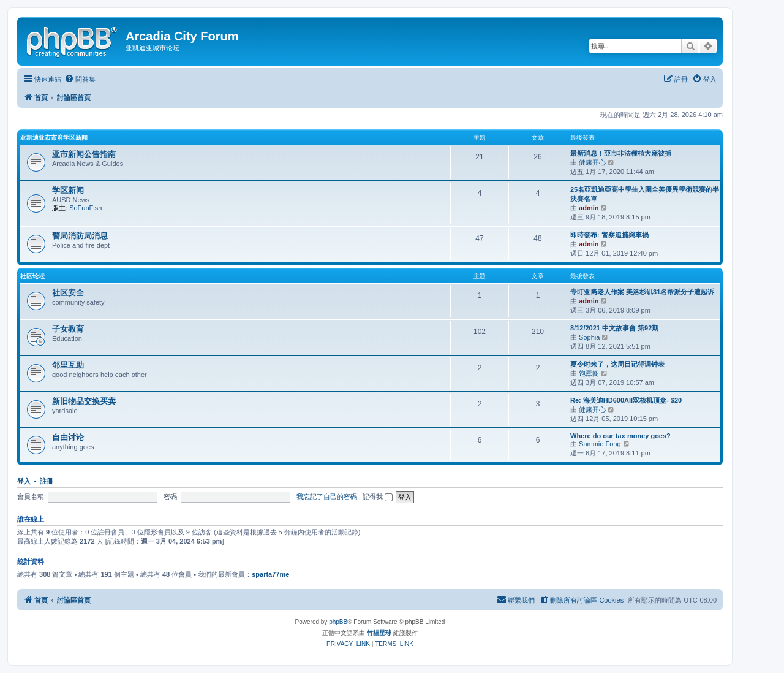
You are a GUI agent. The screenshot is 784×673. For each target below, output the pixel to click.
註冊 (47, 481)
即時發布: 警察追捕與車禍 (609, 235)
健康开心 (592, 162)
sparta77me (270, 574)
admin (589, 208)
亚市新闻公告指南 (84, 154)
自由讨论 (68, 437)
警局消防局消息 (80, 236)
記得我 (378, 496)
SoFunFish (85, 208)
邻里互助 (68, 365)
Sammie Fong (600, 444)
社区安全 (68, 293)
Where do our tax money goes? (620, 436)
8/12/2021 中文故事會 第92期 (614, 328)
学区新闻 (68, 190)
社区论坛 (32, 276)
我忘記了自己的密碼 (327, 496)
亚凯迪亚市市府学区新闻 (54, 138)
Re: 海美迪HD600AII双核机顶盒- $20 (626, 400)
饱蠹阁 (589, 373)
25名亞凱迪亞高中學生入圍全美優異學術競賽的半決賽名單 (645, 194)
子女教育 (68, 329)
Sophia (589, 337)
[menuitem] (80, 79)
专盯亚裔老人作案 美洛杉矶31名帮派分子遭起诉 (642, 292)
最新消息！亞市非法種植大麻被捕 (621, 153)
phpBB (338, 622)
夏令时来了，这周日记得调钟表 (617, 364)
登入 (24, 481)
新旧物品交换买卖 (84, 401)
